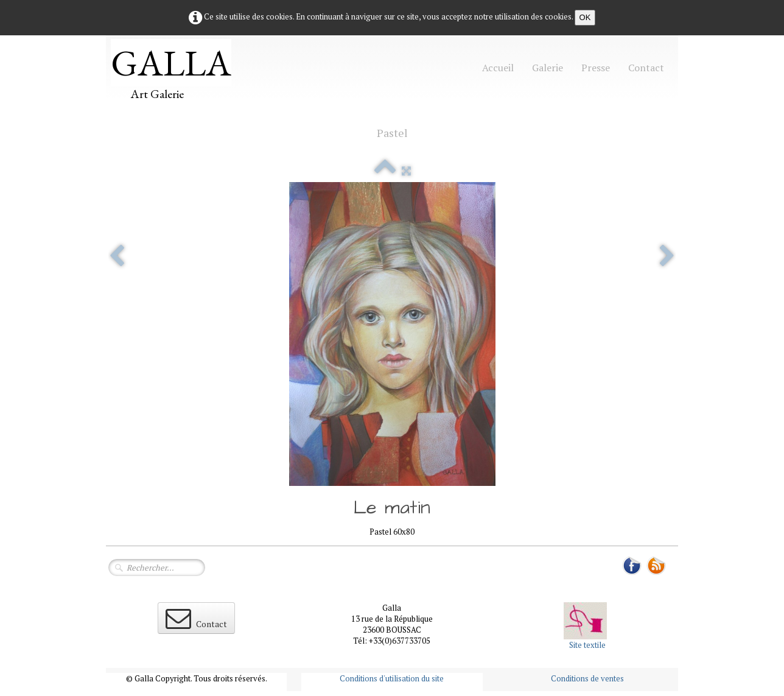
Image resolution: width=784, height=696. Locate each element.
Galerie (548, 68)
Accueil (498, 68)
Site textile (587, 645)
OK (585, 17)
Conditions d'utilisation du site (392, 678)
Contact (646, 68)
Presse (596, 68)
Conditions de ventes (587, 678)
